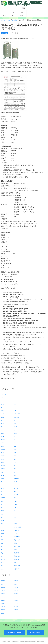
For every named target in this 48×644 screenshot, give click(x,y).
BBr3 (3, 417)
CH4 (3, 478)
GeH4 (3, 520)
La (2, 569)
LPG (15, 411)
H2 (2, 524)
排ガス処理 (17, 546)
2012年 (16, 587)
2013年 (16, 584)
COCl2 (3, 498)
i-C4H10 (4, 562)
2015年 (3, 613)
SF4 (15, 472)
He (2, 546)
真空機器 (16, 559)
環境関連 (16, 553)
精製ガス (16, 562)
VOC (15, 514)
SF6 (15, 475)
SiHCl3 (16, 495)
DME (3, 511)
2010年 (16, 594)
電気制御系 (17, 566)
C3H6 (3, 446)
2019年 (3, 600)
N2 (15, 420)
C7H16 (3, 466)
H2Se (3, 533)
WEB (4, 14)
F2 (2, 514)
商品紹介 (16, 543)
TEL (13, 14)
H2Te (3, 537)
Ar (2, 407)
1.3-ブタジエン (5, 394)
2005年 (16, 610)
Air (2, 398)
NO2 (15, 453)
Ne (15, 440)
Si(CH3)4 (16, 478)
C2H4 (3, 436)
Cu (2, 504)
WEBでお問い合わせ (15, 633)
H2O (3, 527)
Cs (2, 501)
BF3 (2, 424)
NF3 (15, 443)
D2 (2, 508)
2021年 (3, 594)
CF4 (2, 475)
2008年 (16, 600)
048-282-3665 (35, 633)
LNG (15, 404)
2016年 (3, 610)
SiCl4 (15, 482)
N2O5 (15, 433)
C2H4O (3, 440)
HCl (2, 540)
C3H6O (3, 449)
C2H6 (3, 443)
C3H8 (3, 453)
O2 (15, 459)
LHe (15, 398)
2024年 (3, 584)
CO (2, 491)
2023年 (3, 587)
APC (3, 404)
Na (15, 436)
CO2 (3, 495)
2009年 (16, 597)
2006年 (16, 607)
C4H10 (3, 456)
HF (2, 549)
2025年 (3, 581)
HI (2, 556)
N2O (15, 424)
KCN (3, 566)
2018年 (3, 603)
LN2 (15, 401)
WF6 (15, 517)
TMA (15, 501)
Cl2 (2, 485)
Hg (2, 553)
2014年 (16, 581)
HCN (3, 543)
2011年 (16, 590)
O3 (15, 462)
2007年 (16, 603)
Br (2, 427)
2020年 (3, 597)
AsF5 (3, 411)
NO (15, 449)
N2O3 (15, 427)
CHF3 (3, 482)
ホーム (3, 20)
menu (22, 14)
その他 (16, 524)
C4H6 (3, 459)
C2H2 (3, 433)
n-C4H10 (16, 417)
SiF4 (15, 485)
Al (2, 401)
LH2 (15, 394)
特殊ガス (16, 549)
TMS (15, 508)
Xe (15, 520)
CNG (3, 488)
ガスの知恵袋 (18, 527)
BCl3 (3, 420)
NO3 (15, 456)
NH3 (15, 446)
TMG (15, 504)
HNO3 (3, 559)
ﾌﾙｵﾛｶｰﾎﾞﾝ (17, 569)
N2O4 (15, 430)
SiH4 (15, 491)
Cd (2, 472)
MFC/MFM (17, 414)
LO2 (15, 407)
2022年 (3, 590)
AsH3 (3, 414)
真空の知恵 (17, 556)
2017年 (3, 607)
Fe (2, 517)
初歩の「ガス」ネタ (19, 540)
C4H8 (3, 462)
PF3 (15, 469)
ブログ (9, 20)
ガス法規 (15, 20)
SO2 (15, 498)
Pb (15, 466)
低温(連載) (17, 537)
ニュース (16, 533)
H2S (2, 530)
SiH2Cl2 (16, 488)
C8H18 (3, 469)
